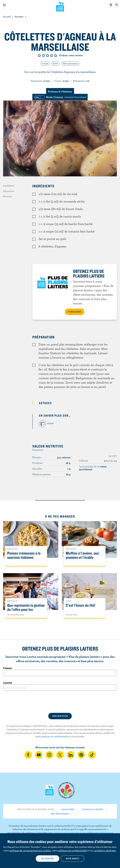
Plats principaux (70, 63)
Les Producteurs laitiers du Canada (60, 6)
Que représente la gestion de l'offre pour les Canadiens (26, 610)
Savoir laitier (68, 809)
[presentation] (60, 702)
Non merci (73, 858)
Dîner (56, 63)
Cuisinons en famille (92, 809)
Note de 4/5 (52, 55)
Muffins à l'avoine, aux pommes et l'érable (82, 555)
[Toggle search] (117, 5)
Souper (45, 63)
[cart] (111, 5)
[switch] (60, 97)
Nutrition (8, 196)
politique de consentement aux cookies (30, 851)
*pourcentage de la (93, 468)
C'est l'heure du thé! (81, 605)
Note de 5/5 (56, 55)
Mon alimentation (60, 814)
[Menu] (4, 5)
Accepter (47, 858)
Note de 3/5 (47, 55)
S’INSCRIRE (75, 312)
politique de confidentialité (55, 736)
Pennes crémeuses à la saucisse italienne (24, 555)
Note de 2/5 (43, 55)
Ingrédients (9, 186)
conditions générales (105, 851)
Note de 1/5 (39, 55)
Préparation (9, 191)
